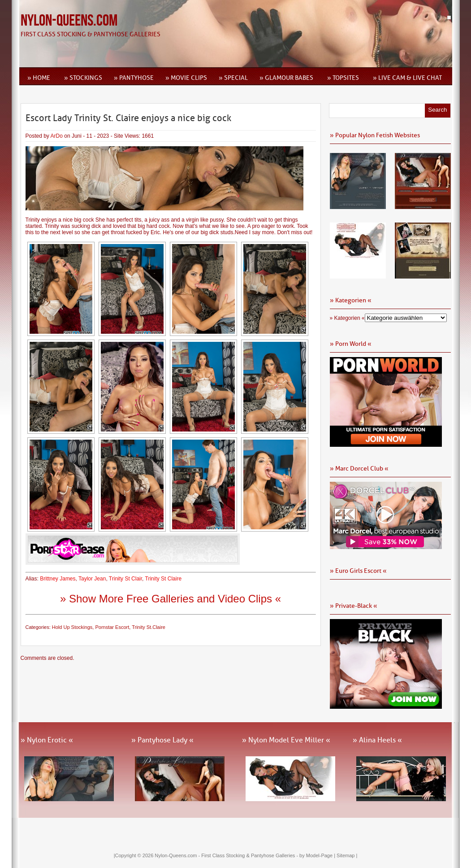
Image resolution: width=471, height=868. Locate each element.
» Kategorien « (347, 318)
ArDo (57, 136)
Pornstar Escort (112, 627)
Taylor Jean (92, 579)
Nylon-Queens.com (69, 21)
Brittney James (58, 579)
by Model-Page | (318, 855)
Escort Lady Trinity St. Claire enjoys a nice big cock (128, 118)
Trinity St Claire (164, 579)
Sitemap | (347, 855)
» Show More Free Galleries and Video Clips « (171, 599)
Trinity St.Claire (149, 627)
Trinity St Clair (125, 579)
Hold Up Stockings (72, 627)
